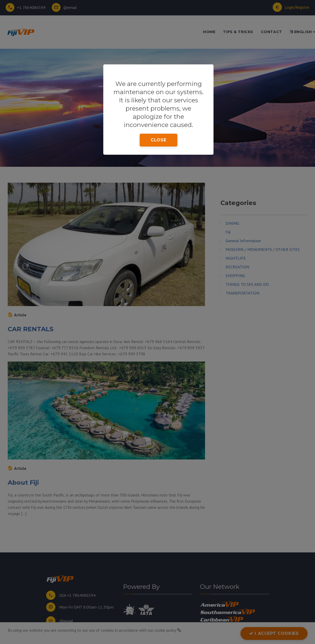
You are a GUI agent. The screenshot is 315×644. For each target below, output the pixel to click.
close (158, 140)
